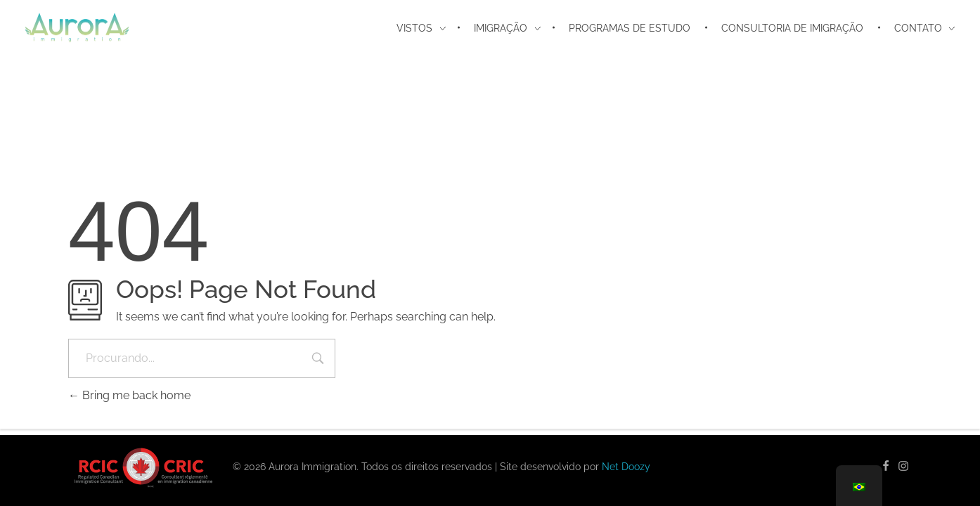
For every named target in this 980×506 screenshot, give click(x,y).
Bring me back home (129, 395)
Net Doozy (626, 467)
